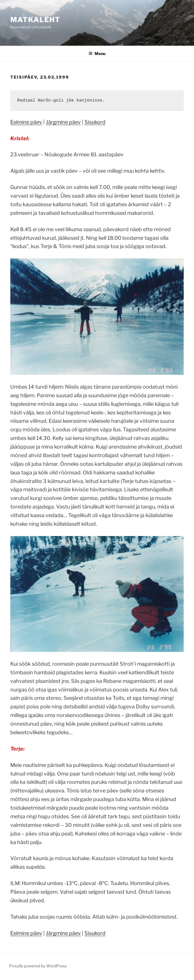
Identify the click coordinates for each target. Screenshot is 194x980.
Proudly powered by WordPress (38, 966)
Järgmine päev (63, 122)
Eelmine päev (26, 122)
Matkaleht (35, 20)
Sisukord (95, 122)
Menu (97, 53)
